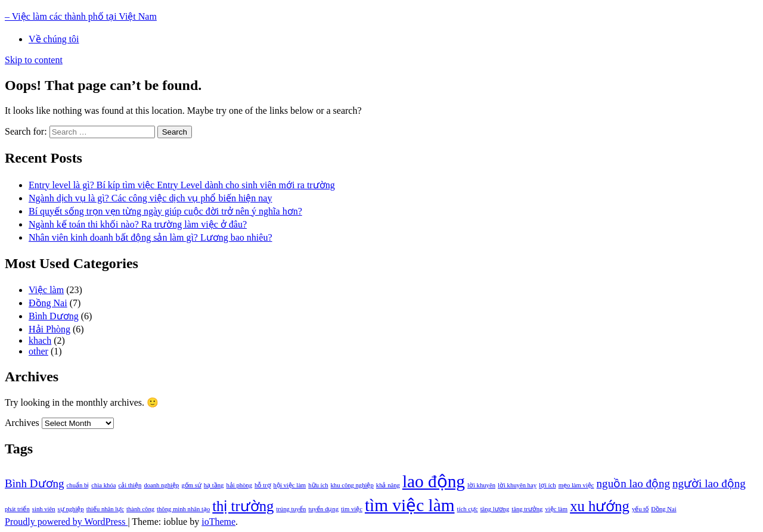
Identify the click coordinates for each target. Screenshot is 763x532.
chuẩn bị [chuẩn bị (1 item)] (78, 485)
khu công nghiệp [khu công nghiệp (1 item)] (352, 485)
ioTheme (218, 522)
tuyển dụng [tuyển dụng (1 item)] (323, 509)
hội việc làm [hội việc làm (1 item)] (290, 485)
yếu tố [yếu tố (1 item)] (640, 509)
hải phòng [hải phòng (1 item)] (239, 485)
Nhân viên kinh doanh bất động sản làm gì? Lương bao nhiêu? (150, 237)
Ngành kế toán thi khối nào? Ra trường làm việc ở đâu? (138, 224)
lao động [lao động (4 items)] (434, 481)
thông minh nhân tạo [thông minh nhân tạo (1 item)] (183, 509)
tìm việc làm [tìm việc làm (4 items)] (410, 505)
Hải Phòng (49, 329)
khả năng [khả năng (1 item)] (388, 485)
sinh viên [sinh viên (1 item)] (44, 509)
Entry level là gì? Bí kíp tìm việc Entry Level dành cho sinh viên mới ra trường (182, 185)
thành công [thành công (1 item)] (140, 509)
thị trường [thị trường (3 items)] (243, 506)
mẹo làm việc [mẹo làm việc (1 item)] (576, 485)
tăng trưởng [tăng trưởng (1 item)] (527, 509)
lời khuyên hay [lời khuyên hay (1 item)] (517, 485)
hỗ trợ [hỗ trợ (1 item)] (263, 485)
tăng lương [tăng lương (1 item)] (495, 509)
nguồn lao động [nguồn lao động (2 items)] (633, 483)
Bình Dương (54, 316)
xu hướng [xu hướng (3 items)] (600, 506)
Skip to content (34, 60)
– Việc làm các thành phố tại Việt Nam (81, 16)
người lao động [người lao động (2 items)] (709, 483)
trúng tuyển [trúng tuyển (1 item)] (291, 509)
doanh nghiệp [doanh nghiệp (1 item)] (161, 485)
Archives (22, 423)
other (38, 351)
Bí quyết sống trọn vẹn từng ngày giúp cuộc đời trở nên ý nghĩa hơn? (165, 211)
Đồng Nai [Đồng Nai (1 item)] (663, 509)
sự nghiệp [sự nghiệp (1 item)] (71, 509)
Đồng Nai (48, 303)
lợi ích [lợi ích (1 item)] (548, 485)
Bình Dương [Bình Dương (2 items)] (35, 483)
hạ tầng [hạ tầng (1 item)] (214, 485)
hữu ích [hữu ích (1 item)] (318, 485)
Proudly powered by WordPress (66, 522)
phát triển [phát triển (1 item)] (17, 509)
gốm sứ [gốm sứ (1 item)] (191, 485)
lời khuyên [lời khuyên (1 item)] (481, 485)
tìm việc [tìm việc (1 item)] (352, 509)
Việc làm (46, 290)
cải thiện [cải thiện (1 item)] (130, 485)
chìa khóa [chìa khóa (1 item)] (103, 485)
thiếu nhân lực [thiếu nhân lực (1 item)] (105, 509)
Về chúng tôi (54, 39)
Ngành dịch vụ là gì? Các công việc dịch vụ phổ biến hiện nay (150, 198)
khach (40, 340)
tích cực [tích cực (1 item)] (468, 509)
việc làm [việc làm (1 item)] (556, 509)
